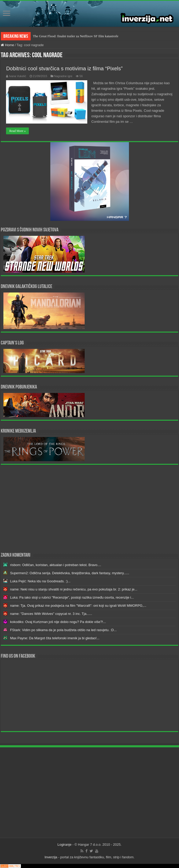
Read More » (17, 131)
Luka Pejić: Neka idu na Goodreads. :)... (40, 581)
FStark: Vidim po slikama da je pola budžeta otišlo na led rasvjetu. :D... (63, 630)
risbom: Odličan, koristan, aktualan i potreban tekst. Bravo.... (56, 565)
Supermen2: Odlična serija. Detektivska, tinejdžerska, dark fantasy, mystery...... (70, 573)
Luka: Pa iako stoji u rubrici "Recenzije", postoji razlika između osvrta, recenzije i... (72, 597)
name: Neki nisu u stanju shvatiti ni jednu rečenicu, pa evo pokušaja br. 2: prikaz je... (74, 589)
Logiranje (64, 845)
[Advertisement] (90, 508)
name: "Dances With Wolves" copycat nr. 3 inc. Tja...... (51, 614)
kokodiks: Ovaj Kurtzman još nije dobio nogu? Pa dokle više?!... (58, 622)
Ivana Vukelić (17, 76)
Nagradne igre (63, 76)
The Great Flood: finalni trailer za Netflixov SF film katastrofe (75, 36)
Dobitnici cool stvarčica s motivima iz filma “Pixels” (64, 68)
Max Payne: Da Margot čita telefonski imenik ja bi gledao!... (55, 638)
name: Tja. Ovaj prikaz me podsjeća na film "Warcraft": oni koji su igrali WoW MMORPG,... (78, 606)
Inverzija (51, 857)
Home (7, 45)
